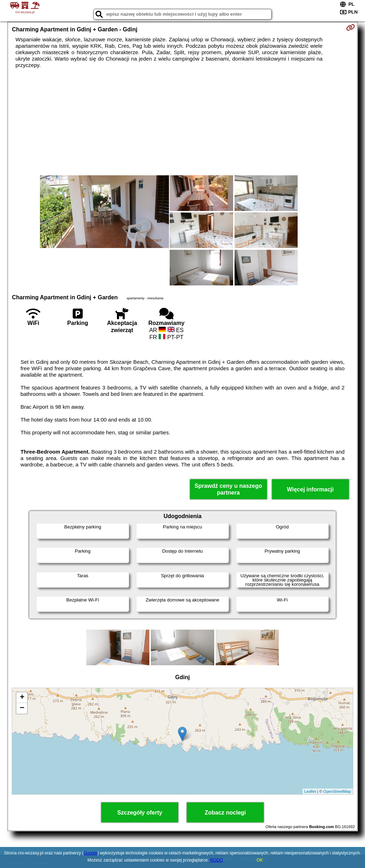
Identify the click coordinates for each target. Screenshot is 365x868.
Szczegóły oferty (140, 813)
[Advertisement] (183, 122)
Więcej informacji (310, 489)
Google (90, 853)
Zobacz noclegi (225, 813)
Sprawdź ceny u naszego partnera (228, 489)
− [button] (22, 708)
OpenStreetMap (337, 791)
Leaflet (310, 791)
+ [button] (22, 698)
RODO (216, 860)
